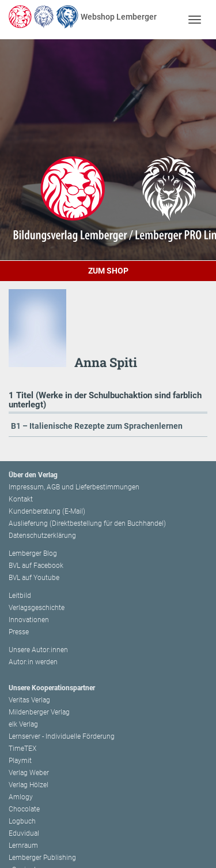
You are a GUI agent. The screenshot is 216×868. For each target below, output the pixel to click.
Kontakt (21, 499)
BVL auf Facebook (36, 566)
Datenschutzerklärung (42, 536)
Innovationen (29, 620)
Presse (19, 632)
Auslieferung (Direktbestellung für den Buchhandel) (87, 523)
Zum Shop (108, 271)
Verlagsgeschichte (37, 608)
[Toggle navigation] (194, 19)
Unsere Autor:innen (38, 650)
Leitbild (20, 596)
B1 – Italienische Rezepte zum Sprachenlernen (97, 426)
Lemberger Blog (33, 553)
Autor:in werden (33, 662)
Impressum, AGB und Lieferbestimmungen (74, 487)
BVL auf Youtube (34, 578)
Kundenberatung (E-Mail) (47, 511)
